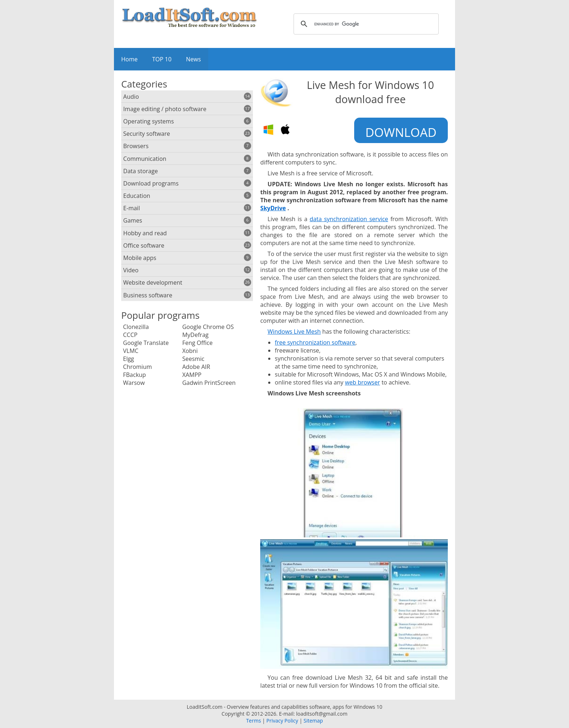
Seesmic (193, 359)
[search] (365, 24)
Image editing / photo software (187, 109)
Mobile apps (187, 258)
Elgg (128, 359)
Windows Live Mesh (294, 332)
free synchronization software (315, 342)
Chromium (138, 367)
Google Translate (146, 343)
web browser (362, 382)
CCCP (130, 335)
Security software (187, 134)
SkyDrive (273, 208)
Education (187, 196)
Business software (187, 295)
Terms (253, 721)
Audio (187, 97)
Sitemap (313, 721)
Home (129, 59)
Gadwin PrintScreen (209, 383)
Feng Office (197, 343)
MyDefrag (195, 335)
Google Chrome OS (208, 327)
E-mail (187, 208)
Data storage (187, 171)
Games (187, 220)
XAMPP (192, 375)
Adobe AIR (196, 367)
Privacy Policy (282, 721)
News (194, 59)
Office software (187, 245)
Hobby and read (187, 233)
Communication (187, 159)
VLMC (131, 351)
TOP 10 (162, 59)
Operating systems (187, 121)
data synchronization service (349, 219)
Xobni (190, 351)
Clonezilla (136, 327)
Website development (187, 282)
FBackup (134, 375)
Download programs (187, 183)
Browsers (187, 146)
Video (187, 270)
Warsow (134, 383)
